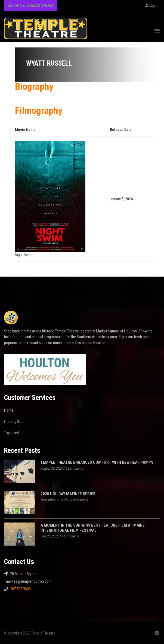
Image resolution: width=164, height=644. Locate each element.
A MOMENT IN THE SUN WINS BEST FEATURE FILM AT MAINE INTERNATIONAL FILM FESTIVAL (93, 528)
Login (151, 6)
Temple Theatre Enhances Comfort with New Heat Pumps (97, 462)
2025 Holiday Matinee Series (68, 494)
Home (9, 410)
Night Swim (24, 255)
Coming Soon (15, 422)
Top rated (11, 433)
